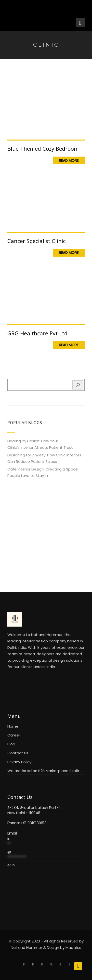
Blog (11, 744)
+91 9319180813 (34, 823)
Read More (69, 160)
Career (14, 735)
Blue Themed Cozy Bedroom (43, 148)
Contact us (18, 753)
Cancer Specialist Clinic (36, 241)
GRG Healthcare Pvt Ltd (37, 333)
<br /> (46, 893)
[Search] (78, 385)
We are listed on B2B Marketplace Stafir (43, 771)
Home (13, 726)
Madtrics (73, 948)
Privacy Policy (19, 762)
